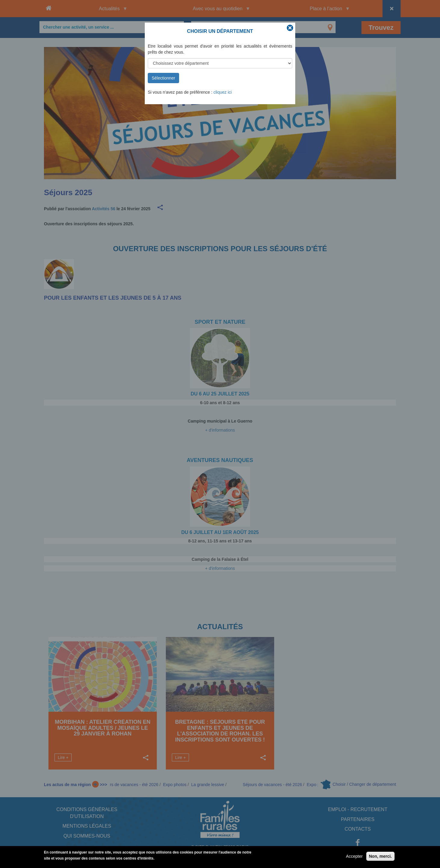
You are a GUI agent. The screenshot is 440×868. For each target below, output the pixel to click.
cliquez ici (223, 92)
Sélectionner (163, 78)
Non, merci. (380, 857)
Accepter (354, 857)
